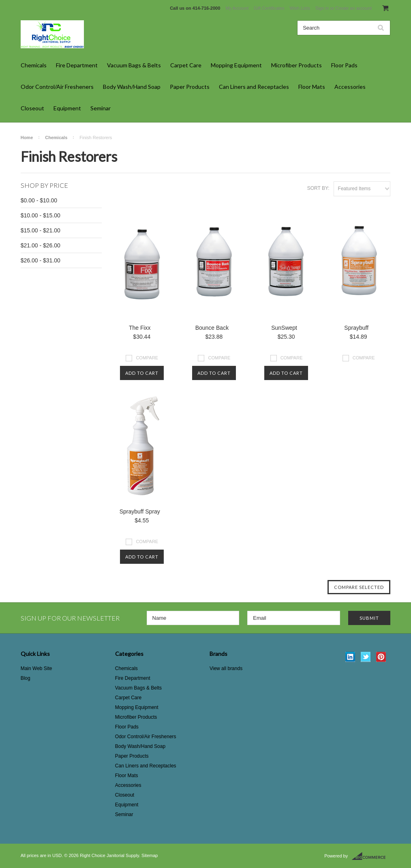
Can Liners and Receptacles (254, 87)
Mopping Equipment (236, 65)
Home (27, 138)
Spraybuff (356, 328)
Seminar (101, 108)
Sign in (322, 8)
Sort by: (318, 188)
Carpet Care (186, 65)
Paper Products (190, 87)
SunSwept (284, 328)
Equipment (67, 108)
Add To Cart (142, 373)
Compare (147, 358)
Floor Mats (312, 87)
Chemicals (34, 65)
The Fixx (140, 328)
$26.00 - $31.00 (41, 260)
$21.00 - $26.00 (41, 245)
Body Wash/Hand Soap (132, 87)
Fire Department (77, 65)
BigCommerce (371, 856)
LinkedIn (350, 657)
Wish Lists (300, 8)
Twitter (366, 657)
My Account (237, 8)
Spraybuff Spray (140, 511)
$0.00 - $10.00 (39, 200)
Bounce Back (212, 328)
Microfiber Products (296, 65)
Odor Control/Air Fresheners (57, 87)
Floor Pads (344, 65)
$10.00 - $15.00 (41, 215)
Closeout (32, 108)
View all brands (226, 668)
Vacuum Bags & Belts (134, 65)
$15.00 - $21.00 (41, 230)
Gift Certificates (269, 8)
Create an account (353, 8)
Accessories (350, 87)
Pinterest (381, 657)
